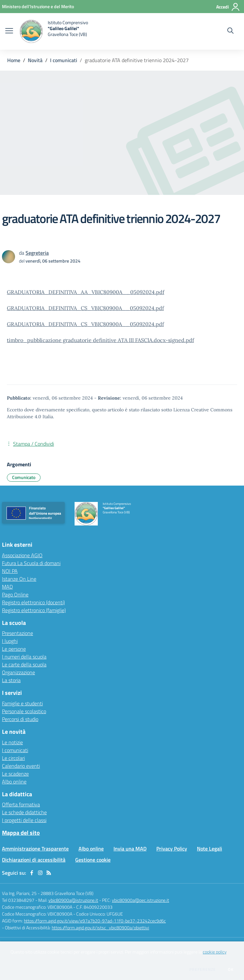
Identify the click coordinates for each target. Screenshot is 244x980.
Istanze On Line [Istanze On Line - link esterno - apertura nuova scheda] (19, 579)
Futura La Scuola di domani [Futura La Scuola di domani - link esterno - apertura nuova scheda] (31, 563)
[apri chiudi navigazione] (9, 31)
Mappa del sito (21, 833)
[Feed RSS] (49, 873)
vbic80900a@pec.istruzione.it (140, 900)
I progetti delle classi (24, 820)
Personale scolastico (24, 711)
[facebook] (32, 873)
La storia (11, 680)
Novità (35, 60)
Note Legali (209, 849)
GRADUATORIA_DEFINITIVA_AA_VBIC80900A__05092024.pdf (86, 292)
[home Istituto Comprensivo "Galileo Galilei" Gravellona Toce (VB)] (54, 31)
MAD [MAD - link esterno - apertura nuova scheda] (7, 587)
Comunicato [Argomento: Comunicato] (24, 477)
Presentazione (17, 633)
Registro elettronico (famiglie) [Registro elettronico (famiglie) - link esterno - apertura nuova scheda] (34, 610)
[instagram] (40, 873)
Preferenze (203, 970)
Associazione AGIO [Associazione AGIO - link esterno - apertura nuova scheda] (22, 555)
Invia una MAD (130, 849)
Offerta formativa (21, 804)
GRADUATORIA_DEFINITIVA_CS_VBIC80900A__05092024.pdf (85, 308)
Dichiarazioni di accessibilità (34, 860)
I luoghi (10, 641)
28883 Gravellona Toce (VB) (67, 893)
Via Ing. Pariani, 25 (19, 893)
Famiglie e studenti (22, 703)
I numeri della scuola (24, 657)
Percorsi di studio (20, 719)
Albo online (14, 782)
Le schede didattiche (24, 812)
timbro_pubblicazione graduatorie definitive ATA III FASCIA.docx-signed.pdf (100, 340)
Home (14, 60)
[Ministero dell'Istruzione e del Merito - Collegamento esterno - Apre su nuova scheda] (38, 6)
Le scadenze (15, 774)
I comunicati (64, 60)
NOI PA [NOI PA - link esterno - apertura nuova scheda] (10, 571)
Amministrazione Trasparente (35, 849)
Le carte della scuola (24, 664)
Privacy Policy (172, 849)
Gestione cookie (93, 860)
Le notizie (12, 742)
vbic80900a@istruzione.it (73, 900)
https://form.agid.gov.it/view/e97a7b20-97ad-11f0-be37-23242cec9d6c (95, 921)
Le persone (14, 649)
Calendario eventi (21, 766)
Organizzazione (18, 672)
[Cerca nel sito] (230, 31)
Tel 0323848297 (18, 900)
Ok (231, 970)
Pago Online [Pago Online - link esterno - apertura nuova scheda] (15, 594)
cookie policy (215, 952)
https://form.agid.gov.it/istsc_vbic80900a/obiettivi (100, 928)
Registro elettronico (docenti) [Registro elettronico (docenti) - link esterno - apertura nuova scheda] (33, 602)
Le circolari (13, 758)
